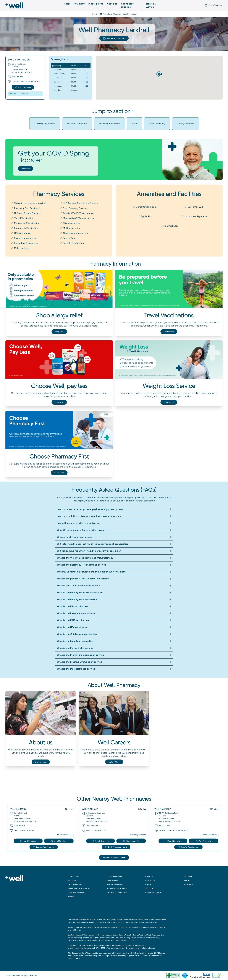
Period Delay (70, 238)
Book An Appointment (114, 38)
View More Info (59, 841)
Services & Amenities (77, 124)
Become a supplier (153, 893)
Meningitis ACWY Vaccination (78, 218)
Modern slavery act (115, 884)
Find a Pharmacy (216, 5)
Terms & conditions (115, 876)
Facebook (188, 876)
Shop (67, 4)
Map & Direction (28, 841)
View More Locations (114, 858)
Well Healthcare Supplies (79, 888)
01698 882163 (17, 77)
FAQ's (134, 124)
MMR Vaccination (72, 228)
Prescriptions (96, 4)
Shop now (59, 332)
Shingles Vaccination (25, 238)
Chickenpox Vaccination (75, 233)
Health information (76, 884)
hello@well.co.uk (148, 948)
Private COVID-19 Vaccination (78, 213)
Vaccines (112, 4)
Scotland (108, 14)
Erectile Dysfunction (74, 243)
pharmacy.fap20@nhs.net (79, 948)
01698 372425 (19, 826)
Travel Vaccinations (24, 218)
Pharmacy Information (109, 124)
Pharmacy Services (65, 835)
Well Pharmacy (18, 809)
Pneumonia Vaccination (26, 228)
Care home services (77, 893)
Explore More (41, 762)
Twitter (187, 880)
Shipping (149, 888)
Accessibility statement (117, 888)
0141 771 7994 (164, 826)
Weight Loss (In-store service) (30, 203)
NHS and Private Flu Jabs (27, 213)
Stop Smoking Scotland (76, 208)
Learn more (169, 332)
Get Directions (23, 87)
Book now (26, 169)
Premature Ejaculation (26, 243)
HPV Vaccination (23, 233)
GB (101, 14)
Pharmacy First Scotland (27, 208)
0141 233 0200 (92, 826)
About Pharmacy (157, 124)
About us (149, 876)
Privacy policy (112, 880)
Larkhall (118, 14)
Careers (149, 884)
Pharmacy (79, 4)
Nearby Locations (185, 124)
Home (95, 14)
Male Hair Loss (22, 248)
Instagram (188, 884)
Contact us (150, 880)
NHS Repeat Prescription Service (81, 203)
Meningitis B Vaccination (27, 223)
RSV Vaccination (71, 223)
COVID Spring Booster (45, 124)
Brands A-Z (73, 897)
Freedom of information (117, 893)
